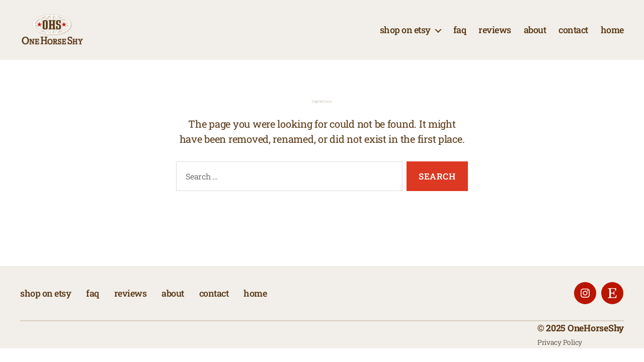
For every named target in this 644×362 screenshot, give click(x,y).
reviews (495, 37)
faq (460, 37)
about (535, 37)
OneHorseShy (596, 341)
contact (573, 37)
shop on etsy (405, 37)
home (612, 37)
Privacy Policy (560, 356)
